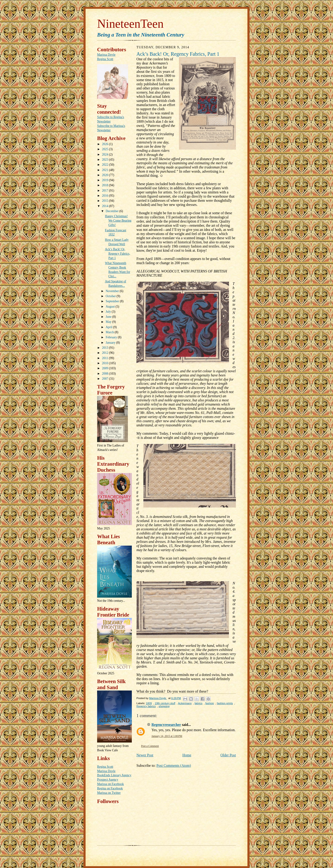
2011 (105, 358)
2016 (105, 196)
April (109, 327)
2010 (105, 363)
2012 (105, 353)
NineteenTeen (130, 24)
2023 (105, 160)
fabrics (198, 703)
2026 (105, 144)
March (110, 332)
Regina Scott (105, 59)
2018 (105, 185)
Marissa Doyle (106, 55)
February (112, 337)
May (109, 322)
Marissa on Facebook (111, 784)
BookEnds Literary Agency (114, 775)
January (111, 343)
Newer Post (145, 755)
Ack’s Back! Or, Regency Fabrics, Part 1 (118, 254)
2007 (105, 379)
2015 (105, 201)
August (111, 307)
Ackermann (185, 703)
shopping (164, 706)
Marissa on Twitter (109, 793)
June (109, 317)
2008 (105, 374)
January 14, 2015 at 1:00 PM (167, 736)
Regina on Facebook (110, 788)
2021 (105, 170)
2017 (105, 191)
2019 (105, 180)
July (109, 312)
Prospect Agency (108, 780)
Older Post (228, 755)
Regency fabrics (146, 706)
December (113, 211)
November (113, 291)
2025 (105, 149)
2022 (105, 165)
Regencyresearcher (166, 725)
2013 (105, 348)
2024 (105, 154)
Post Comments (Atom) (174, 766)
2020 (105, 175)
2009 (105, 368)
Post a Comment (150, 746)
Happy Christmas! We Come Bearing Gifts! (118, 221)
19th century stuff (165, 703)
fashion (210, 703)
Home (187, 755)
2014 (105, 206)
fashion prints (225, 703)
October (111, 296)
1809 (149, 703)
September (113, 301)
